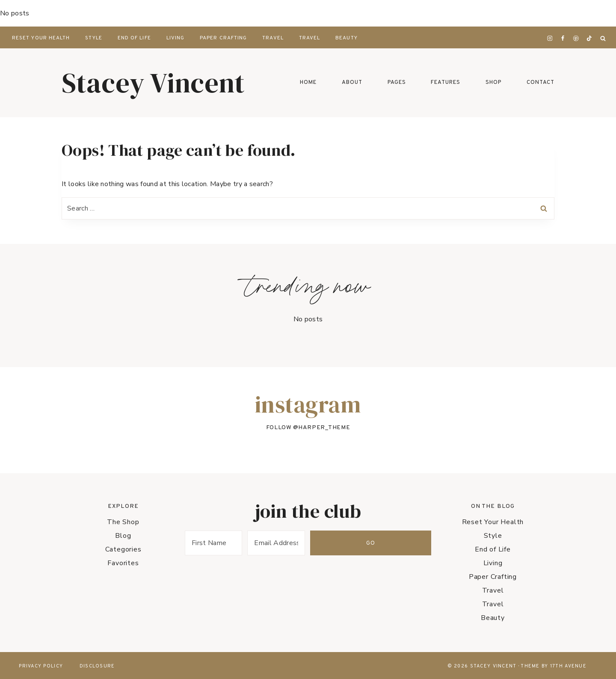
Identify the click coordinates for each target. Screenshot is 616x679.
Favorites (123, 563)
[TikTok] (589, 39)
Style (93, 38)
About (352, 83)
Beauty (346, 38)
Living (175, 38)
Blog (123, 536)
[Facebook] (563, 39)
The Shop (123, 522)
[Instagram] (550, 39)
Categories (123, 549)
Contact (540, 83)
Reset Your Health (41, 38)
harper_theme (324, 428)
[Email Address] (329, 543)
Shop (493, 83)
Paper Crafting (223, 38)
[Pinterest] (576, 39)
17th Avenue (568, 666)
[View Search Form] (603, 39)
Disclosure (97, 666)
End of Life (134, 38)
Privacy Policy (41, 666)
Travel (273, 38)
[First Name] (231, 543)
